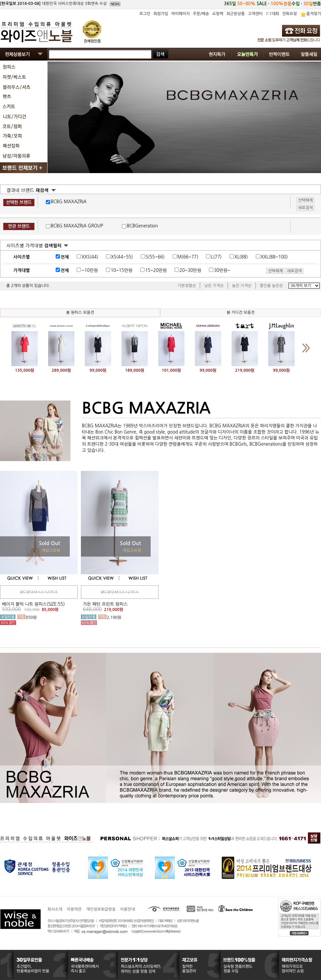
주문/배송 (201, 14)
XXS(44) (90, 257)
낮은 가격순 (214, 286)
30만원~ (222, 270)
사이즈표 (302, 256)
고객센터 (255, 14)
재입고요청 (51, 550)
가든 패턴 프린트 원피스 (105, 604)
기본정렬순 (187, 286)
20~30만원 (190, 270)
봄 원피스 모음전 (80, 312)
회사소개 (55, 909)
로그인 (145, 14)
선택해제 (275, 271)
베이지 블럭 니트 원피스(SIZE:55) (33, 604)
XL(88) (241, 257)
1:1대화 (272, 14)
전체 (65, 257)
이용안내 (128, 909)
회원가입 (161, 14)
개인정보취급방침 (101, 909)
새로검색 (294, 271)
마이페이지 (180, 14)
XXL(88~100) (274, 257)
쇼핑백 (218, 14)
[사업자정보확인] (144, 921)
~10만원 (90, 270)
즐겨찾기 (314, 14)
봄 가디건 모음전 (241, 312)
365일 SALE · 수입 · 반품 (273, 4)
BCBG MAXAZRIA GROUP (77, 226)
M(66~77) (188, 257)
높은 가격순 (242, 286)
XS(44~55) (122, 257)
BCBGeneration (142, 226)
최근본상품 (236, 14)
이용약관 (74, 909)
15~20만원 (156, 270)
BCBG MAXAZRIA (69, 202)
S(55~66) (155, 257)
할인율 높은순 (271, 286)
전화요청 (289, 14)
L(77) (216, 257)
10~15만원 (122, 270)
